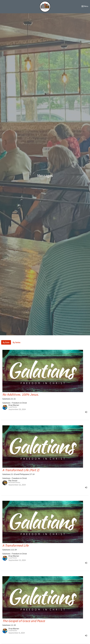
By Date (6, 342)
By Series (17, 342)
